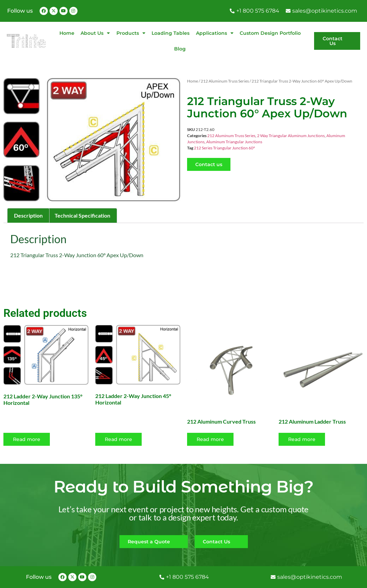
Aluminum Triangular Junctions (234, 142)
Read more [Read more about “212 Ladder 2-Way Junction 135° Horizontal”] (27, 439)
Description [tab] (28, 215)
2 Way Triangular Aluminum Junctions (291, 136)
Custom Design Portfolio (270, 33)
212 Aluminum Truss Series (225, 81)
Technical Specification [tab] (82, 215)
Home (67, 33)
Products (131, 33)
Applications (215, 33)
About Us (95, 33)
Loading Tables (171, 33)
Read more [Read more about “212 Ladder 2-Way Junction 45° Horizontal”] (118, 439)
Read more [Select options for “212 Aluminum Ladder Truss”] (302, 439)
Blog (180, 49)
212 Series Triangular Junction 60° (224, 148)
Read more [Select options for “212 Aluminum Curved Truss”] (210, 439)
